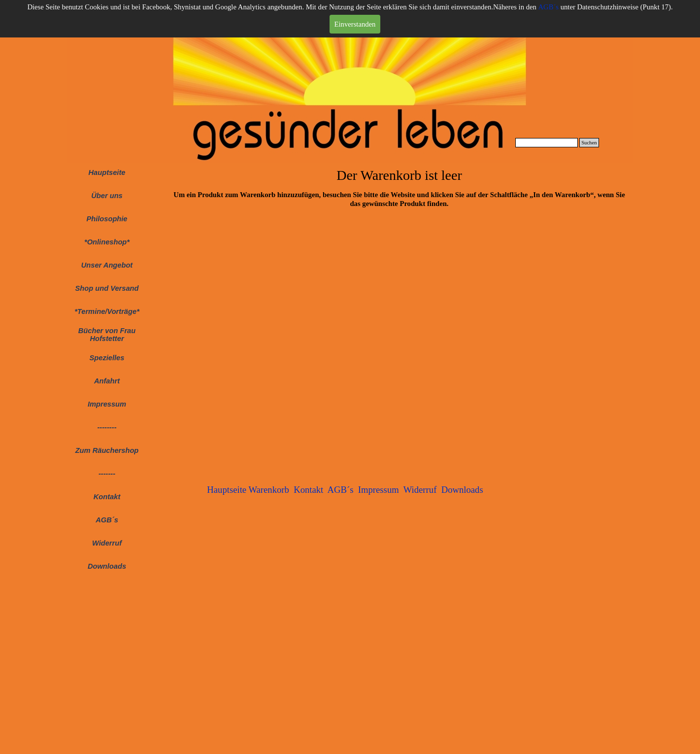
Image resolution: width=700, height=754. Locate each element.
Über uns (107, 196)
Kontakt (308, 490)
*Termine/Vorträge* (107, 311)
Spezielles (107, 358)
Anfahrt (107, 381)
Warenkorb (268, 490)
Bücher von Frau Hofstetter (107, 335)
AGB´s (548, 7)
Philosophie (107, 219)
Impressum (107, 404)
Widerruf (107, 543)
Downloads (107, 566)
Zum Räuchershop (107, 450)
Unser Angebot (107, 265)
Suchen (589, 143)
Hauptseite (107, 172)
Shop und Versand (107, 288)
